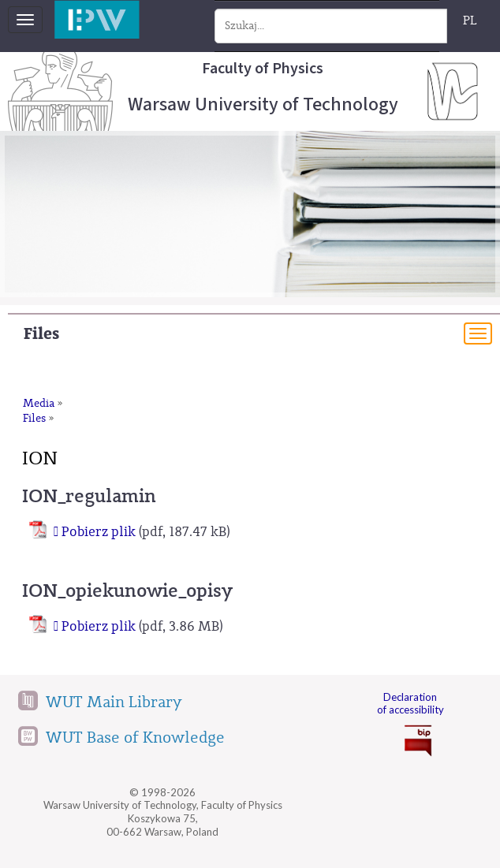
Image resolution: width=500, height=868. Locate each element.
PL (470, 20)
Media (39, 404)
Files (41, 334)
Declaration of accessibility (410, 704)
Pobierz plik (99, 532)
